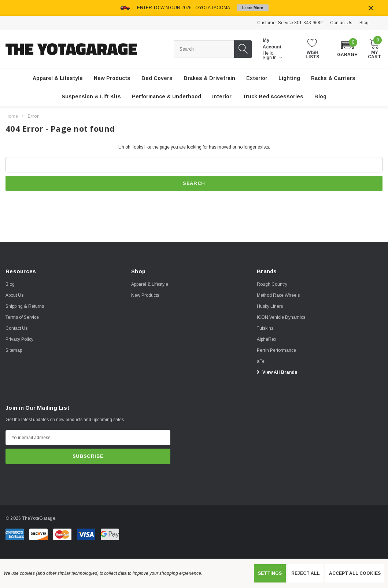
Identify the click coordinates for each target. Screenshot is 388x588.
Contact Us (341, 23)
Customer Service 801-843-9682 (290, 23)
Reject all (306, 573)
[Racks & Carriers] (333, 78)
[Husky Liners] (270, 306)
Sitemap (14, 350)
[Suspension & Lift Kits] (91, 96)
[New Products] (112, 78)
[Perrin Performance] (276, 350)
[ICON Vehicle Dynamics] (281, 317)
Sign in (272, 58)
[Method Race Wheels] (278, 295)
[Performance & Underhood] (167, 96)
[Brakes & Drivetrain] (209, 78)
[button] (347, 49)
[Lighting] (289, 78)
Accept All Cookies (355, 573)
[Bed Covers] (157, 78)
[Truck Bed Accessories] (273, 96)
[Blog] (320, 96)
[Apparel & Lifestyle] (58, 78)
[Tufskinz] (265, 328)
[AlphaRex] (267, 339)
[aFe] (261, 361)
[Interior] (222, 96)
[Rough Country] (272, 284)
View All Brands (276, 372)
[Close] (371, 8)
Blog (364, 23)
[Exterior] (257, 78)
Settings (270, 573)
